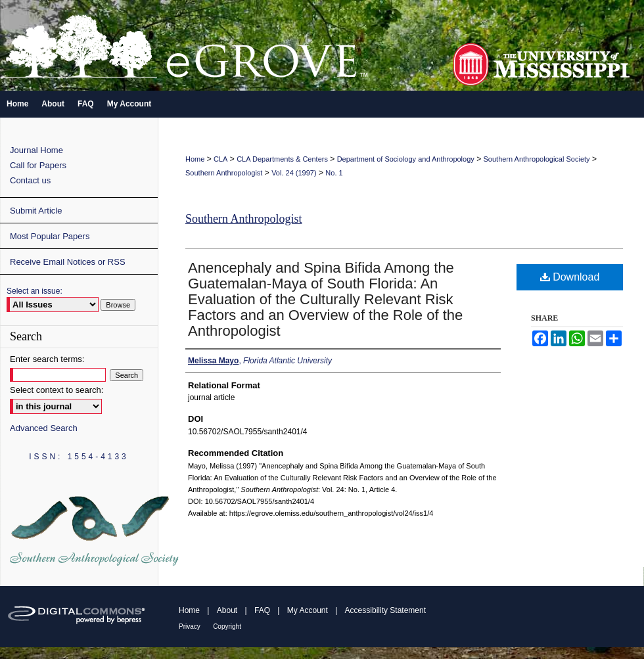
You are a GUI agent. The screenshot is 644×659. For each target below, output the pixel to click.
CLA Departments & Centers (282, 159)
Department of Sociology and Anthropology (406, 159)
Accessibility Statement (385, 610)
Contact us (30, 180)
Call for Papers (38, 165)
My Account (308, 610)
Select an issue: (34, 291)
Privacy (190, 626)
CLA (220, 159)
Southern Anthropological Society (537, 159)
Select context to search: (57, 390)
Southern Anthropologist (224, 173)
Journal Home (36, 150)
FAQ (262, 610)
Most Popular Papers (50, 236)
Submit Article (36, 211)
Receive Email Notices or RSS (68, 262)
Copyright (227, 626)
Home (195, 159)
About (227, 610)
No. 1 (334, 173)
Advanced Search (44, 428)
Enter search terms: (47, 359)
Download (570, 277)
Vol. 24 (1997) (294, 173)
